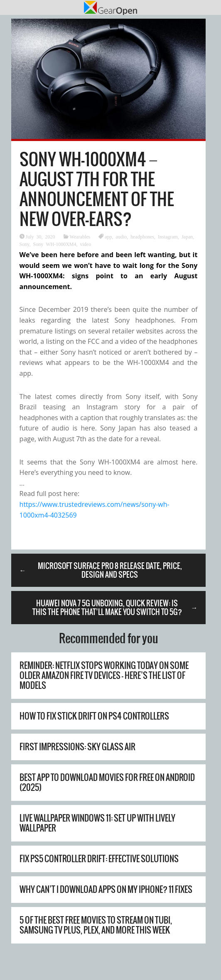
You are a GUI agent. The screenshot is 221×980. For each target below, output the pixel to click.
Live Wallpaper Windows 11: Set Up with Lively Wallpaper (97, 823)
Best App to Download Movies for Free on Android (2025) (107, 782)
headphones (142, 236)
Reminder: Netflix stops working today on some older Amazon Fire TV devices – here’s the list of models (104, 675)
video (86, 244)
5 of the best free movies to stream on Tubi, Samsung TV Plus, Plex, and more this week (96, 925)
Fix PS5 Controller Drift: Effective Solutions (99, 859)
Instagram (168, 236)
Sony (25, 244)
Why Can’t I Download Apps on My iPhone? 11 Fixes (106, 889)
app (108, 236)
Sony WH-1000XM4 (55, 244)
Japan (187, 236)
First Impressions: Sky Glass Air (77, 747)
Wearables (80, 236)
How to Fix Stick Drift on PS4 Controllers (94, 716)
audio (122, 236)
